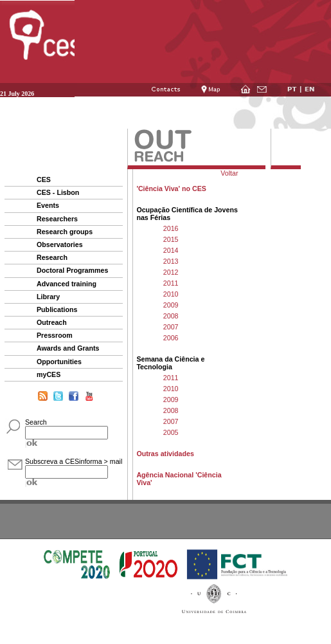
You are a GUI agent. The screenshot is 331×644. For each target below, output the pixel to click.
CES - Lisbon (58, 192)
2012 (157, 272)
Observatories (60, 244)
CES (44, 179)
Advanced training (67, 284)
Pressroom (55, 335)
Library (48, 297)
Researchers (57, 219)
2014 (157, 250)
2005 (157, 432)
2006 (157, 338)
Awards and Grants (68, 348)
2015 (157, 239)
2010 (157, 294)
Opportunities (59, 362)
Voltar (229, 173)
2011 (157, 283)
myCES (49, 374)
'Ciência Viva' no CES (171, 189)
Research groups (65, 232)
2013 (157, 261)
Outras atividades (165, 454)
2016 (157, 228)
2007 (157, 327)
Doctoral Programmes (72, 270)
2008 (157, 316)
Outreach (52, 322)
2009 (157, 305)
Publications (57, 309)
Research (52, 257)
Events (48, 205)
